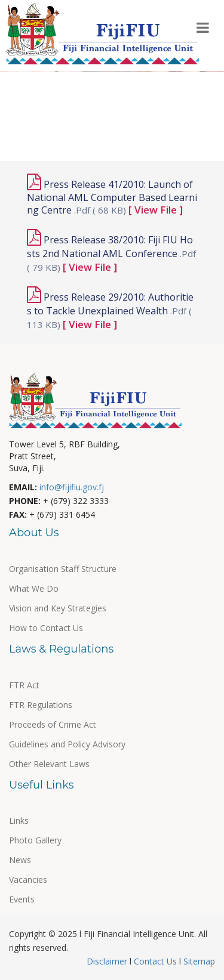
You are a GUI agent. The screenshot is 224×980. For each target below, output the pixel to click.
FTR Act (24, 685)
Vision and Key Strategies (58, 608)
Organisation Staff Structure (63, 569)
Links (19, 820)
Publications (118, 91)
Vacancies (28, 879)
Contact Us (155, 961)
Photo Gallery (47, 142)
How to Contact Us (46, 628)
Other (108, 142)
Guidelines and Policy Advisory (67, 744)
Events (178, 91)
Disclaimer (108, 961)
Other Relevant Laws (49, 764)
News (20, 860)
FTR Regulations (41, 705)
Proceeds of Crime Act (53, 724)
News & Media (120, 117)
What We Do (34, 588)
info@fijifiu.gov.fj (72, 487)
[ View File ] (156, 210)
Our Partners (46, 91)
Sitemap (198, 961)
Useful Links (44, 117)
